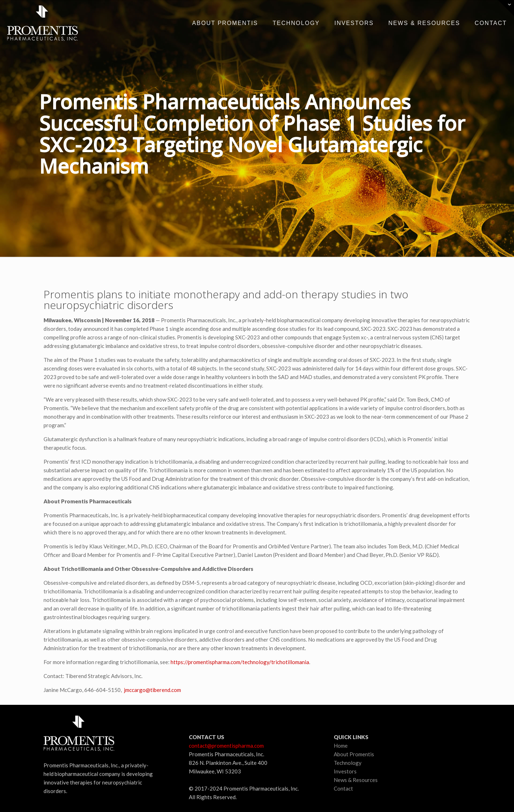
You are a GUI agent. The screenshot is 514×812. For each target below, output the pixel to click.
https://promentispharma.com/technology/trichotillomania (240, 662)
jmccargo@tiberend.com (152, 690)
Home (341, 746)
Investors (345, 771)
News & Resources (356, 780)
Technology (348, 763)
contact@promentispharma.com (226, 746)
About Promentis (354, 754)
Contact (343, 788)
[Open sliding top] (506, 8)
